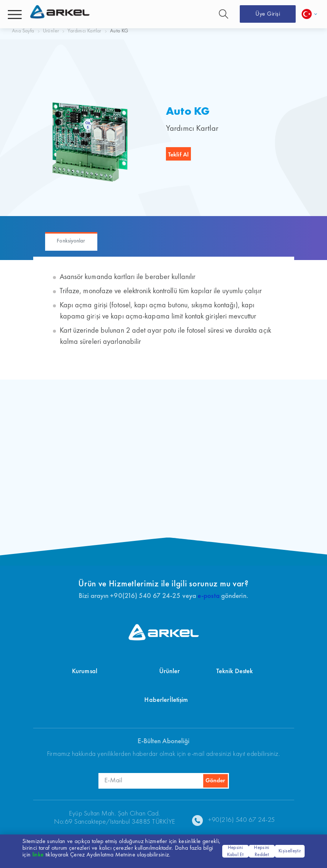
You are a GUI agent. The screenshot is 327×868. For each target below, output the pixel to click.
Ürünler (51, 31)
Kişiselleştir (290, 851)
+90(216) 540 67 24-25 (242, 820)
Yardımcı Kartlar (84, 31)
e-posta (209, 596)
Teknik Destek (235, 671)
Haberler (157, 700)
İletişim (179, 700)
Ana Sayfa (23, 31)
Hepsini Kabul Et (235, 851)
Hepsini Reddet (262, 851)
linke (38, 855)
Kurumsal (85, 671)
